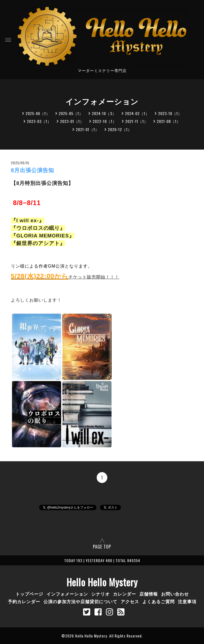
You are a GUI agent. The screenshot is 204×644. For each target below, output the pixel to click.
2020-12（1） (120, 129)
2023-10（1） (170, 113)
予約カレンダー (24, 601)
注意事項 (187, 601)
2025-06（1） (38, 113)
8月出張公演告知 (32, 170)
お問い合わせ (175, 594)
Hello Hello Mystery (102, 582)
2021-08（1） (169, 121)
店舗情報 (149, 594)
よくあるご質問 (159, 601)
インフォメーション (67, 594)
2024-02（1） (137, 113)
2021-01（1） (87, 129)
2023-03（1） (39, 121)
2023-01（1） (72, 121)
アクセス (130, 601)
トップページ (29, 594)
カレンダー (125, 594)
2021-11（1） (137, 121)
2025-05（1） (71, 113)
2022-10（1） (105, 121)
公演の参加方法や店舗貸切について (80, 601)
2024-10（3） (104, 113)
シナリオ (101, 594)
